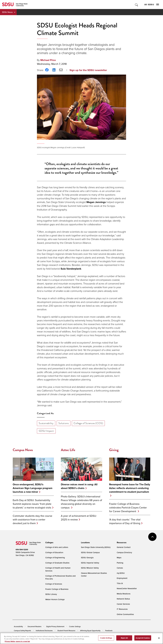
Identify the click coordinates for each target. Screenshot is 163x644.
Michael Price (48, 60)
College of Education (54, 552)
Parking (120, 563)
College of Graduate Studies (57, 563)
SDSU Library (51, 594)
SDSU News (7, 12)
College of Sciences (54, 584)
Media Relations (124, 594)
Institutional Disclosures (44, 631)
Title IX (120, 583)
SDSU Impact (46, 431)
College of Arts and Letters (57, 547)
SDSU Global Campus (90, 552)
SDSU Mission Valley (90, 568)
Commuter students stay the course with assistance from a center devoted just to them (32, 519)
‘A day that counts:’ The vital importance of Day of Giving (125, 521)
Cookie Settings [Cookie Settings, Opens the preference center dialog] (106, 639)
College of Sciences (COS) (88, 423)
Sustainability (46, 423)
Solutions (64, 423)
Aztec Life (68, 450)
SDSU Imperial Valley (90, 563)
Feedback (109, 631)
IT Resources (122, 609)
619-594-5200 (22, 550)
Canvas (120, 568)
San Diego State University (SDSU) (96, 547)
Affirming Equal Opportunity (90, 631)
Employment (122, 578)
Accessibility (18, 626)
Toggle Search (137, 5)
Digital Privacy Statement (55, 626)
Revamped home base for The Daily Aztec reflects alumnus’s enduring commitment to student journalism (130, 488)
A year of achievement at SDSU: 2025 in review (79, 518)
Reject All (124, 639)
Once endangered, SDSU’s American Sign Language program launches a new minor (33, 488)
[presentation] (49, 543)
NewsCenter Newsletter (127, 588)
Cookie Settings (75, 626)
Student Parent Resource (66, 631)
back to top (152, 537)
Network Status (123, 599)
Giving (114, 450)
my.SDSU (121, 573)
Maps (119, 558)
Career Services (123, 604)
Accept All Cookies (143, 639)
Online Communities (125, 614)
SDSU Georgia (87, 558)
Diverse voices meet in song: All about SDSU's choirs (79, 486)
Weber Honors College (55, 599)
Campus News (23, 450)
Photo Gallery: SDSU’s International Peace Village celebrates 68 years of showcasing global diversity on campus (81, 502)
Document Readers (35, 626)
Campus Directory (124, 552)
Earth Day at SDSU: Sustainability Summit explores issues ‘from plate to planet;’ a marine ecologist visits (32, 504)
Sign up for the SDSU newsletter (88, 70)
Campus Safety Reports (22, 631)
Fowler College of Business (57, 589)
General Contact (124, 547)
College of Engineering (55, 558)
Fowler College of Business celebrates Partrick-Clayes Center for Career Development (128, 507)
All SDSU (152, 5)
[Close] (159, 640)
